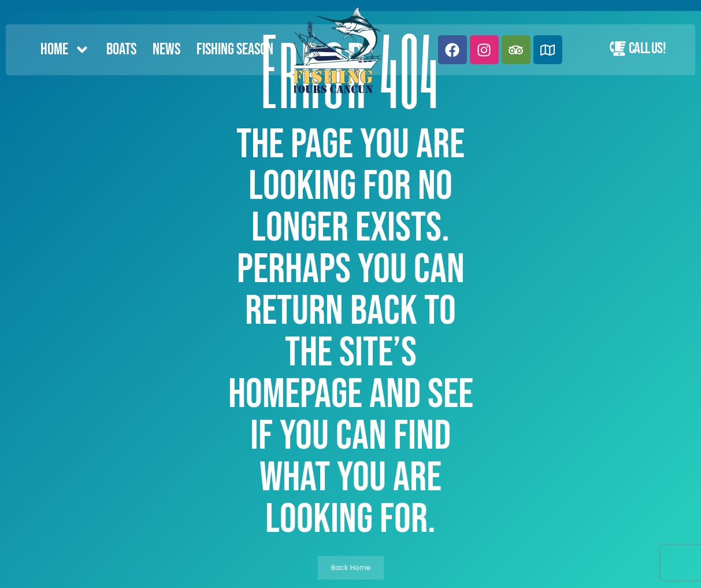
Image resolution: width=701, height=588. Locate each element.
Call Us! (647, 49)
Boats (121, 49)
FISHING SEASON (235, 49)
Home (65, 50)
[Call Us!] (618, 49)
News (166, 49)
